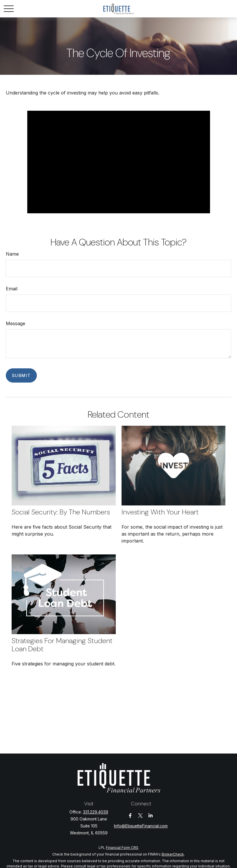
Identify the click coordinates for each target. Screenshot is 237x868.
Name (12, 254)
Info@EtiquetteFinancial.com (141, 826)
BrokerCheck (173, 854)
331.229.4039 (96, 812)
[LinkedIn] (150, 816)
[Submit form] (21, 375)
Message (16, 323)
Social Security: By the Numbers (61, 512)
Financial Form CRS (122, 848)
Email (12, 289)
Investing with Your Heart (160, 512)
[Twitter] (140, 816)
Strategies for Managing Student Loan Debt (62, 645)
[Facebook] (130, 816)
